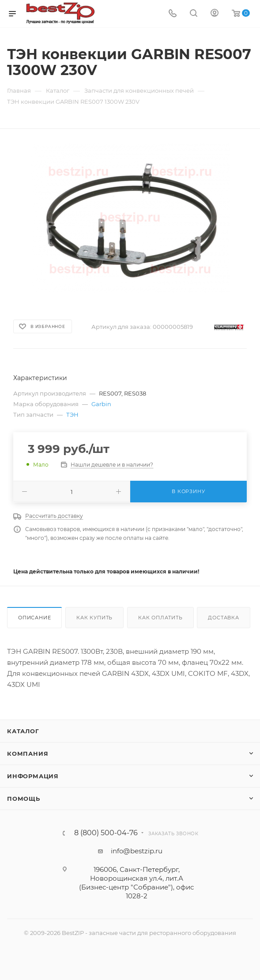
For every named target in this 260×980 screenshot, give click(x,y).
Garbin (101, 404)
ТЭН (72, 415)
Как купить (94, 618)
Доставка (223, 618)
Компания (28, 754)
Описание (34, 618)
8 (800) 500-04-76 (106, 833)
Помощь (24, 799)
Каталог (23, 731)
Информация (33, 776)
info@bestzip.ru (137, 851)
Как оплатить (160, 618)
